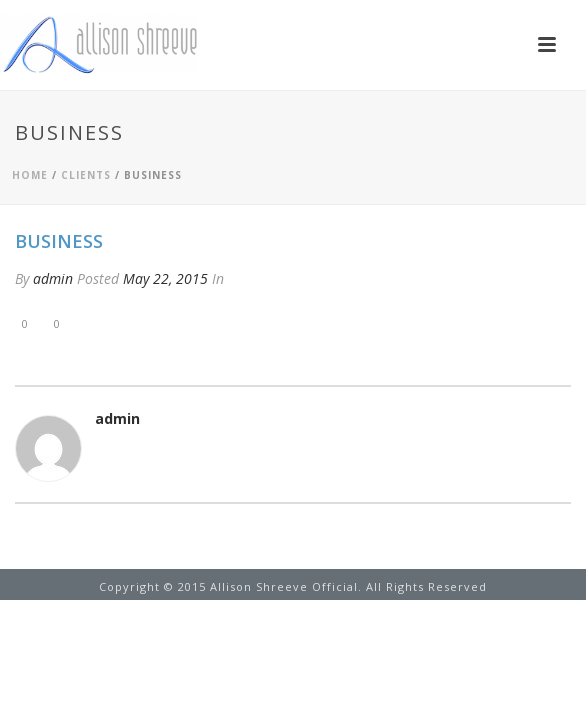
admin (53, 278)
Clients (86, 175)
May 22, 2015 (165, 278)
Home (30, 175)
